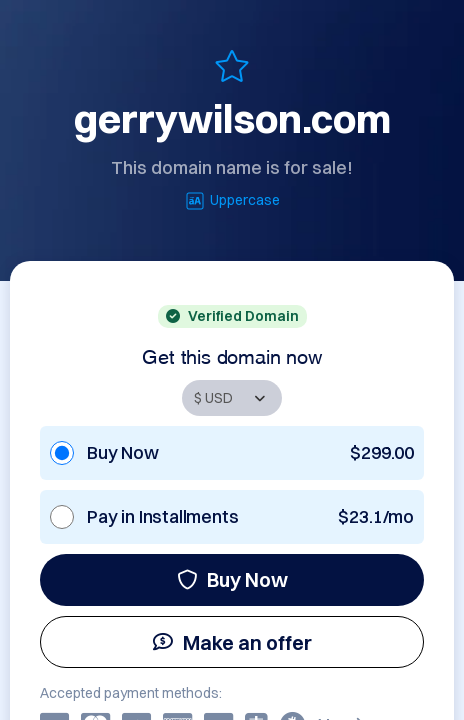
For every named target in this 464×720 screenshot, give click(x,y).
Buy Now (232, 579)
